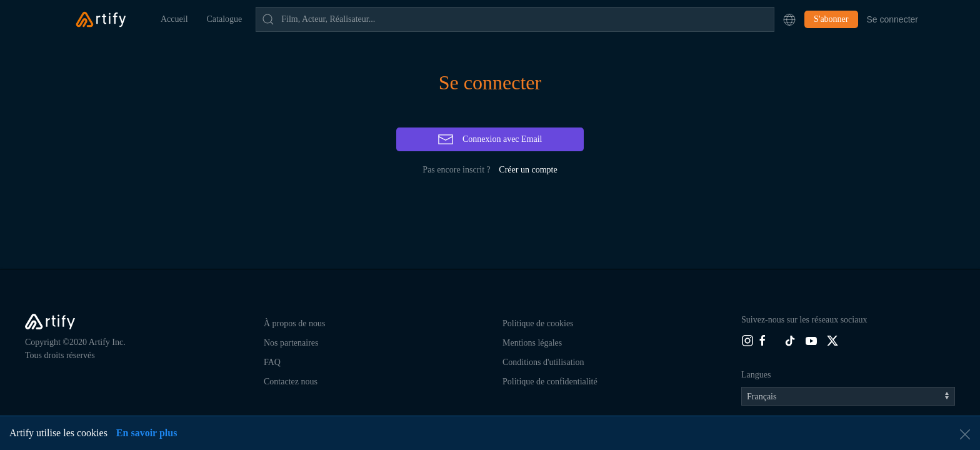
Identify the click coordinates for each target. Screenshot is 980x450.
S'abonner (831, 19)
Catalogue (225, 19)
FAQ (272, 362)
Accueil (174, 19)
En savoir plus (147, 433)
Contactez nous (291, 382)
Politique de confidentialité (550, 382)
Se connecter (893, 19)
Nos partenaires (291, 343)
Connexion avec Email (490, 139)
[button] (789, 19)
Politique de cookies (538, 323)
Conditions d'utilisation (543, 362)
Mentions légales (532, 343)
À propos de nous (294, 323)
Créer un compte (528, 170)
